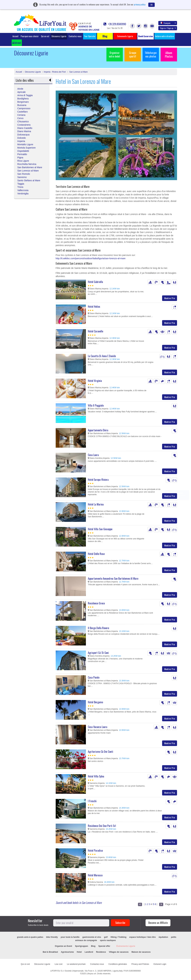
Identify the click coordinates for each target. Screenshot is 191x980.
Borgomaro (23, 102)
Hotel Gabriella (95, 282)
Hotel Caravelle (95, 331)
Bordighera (23, 99)
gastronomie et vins (92, 937)
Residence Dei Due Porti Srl (102, 826)
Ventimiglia (23, 194)
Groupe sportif (133, 55)
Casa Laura (93, 455)
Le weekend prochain (76, 964)
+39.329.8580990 (115, 24)
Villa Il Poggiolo (96, 405)
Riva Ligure (23, 161)
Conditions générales (118, 964)
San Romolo (24, 174)
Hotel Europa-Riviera (98, 480)
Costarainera (24, 125)
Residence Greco (96, 603)
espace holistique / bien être (142, 937)
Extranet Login (160, 964)
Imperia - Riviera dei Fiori (55, 72)
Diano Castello (25, 128)
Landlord (89, 952)
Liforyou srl (91, 974)
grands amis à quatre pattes (30, 937)
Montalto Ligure (25, 144)
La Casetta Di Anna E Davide (102, 356)
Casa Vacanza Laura (98, 727)
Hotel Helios (94, 307)
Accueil (15, 36)
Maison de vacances (141, 952)
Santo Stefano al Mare (29, 180)
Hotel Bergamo (95, 702)
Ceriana (21, 115)
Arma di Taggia (25, 95)
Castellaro (23, 112)
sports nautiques (108, 940)
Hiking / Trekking (118, 937)
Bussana (22, 105)
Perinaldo (22, 154)
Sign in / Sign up (168, 28)
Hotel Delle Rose (96, 554)
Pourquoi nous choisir (30, 36)
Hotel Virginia (95, 381)
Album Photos (169, 55)
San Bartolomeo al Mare (30, 167)
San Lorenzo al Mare (78, 72)
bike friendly (52, 937)
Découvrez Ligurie (59, 36)
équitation (163, 937)
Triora (20, 187)
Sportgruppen (82, 946)
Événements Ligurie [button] (125, 36)
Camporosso (24, 108)
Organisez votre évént (115, 55)
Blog (93, 946)
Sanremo (22, 177)
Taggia (21, 184)
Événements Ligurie (126, 946)
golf (106, 937)
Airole (20, 89)
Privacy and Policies (140, 964)
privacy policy (140, 4)
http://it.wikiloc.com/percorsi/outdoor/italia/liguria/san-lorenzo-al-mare (91, 258)
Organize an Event (63, 946)
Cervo (20, 118)
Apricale (22, 92)
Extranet (17, 43)
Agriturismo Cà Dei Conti (101, 752)
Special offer (104, 946)
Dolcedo (22, 138)
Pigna (20, 158)
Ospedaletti (23, 151)
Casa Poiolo (94, 677)
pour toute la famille (70, 937)
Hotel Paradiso (95, 850)
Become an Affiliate (158, 923)
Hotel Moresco (95, 875)
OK (152, 5)
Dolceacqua (23, 135)
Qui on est (45, 36)
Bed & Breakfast (50, 952)
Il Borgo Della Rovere (98, 628)
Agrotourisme (67, 952)
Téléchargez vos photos (151, 55)
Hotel (79, 952)
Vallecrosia (23, 190)
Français (168, 23)
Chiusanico (23, 121)
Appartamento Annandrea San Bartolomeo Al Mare (113, 579)
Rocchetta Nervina (27, 164)
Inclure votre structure (165, 36)
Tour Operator (90, 36)
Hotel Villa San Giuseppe (100, 529)
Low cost (59, 964)
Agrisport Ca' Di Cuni (98, 653)
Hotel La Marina (96, 504)
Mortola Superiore (27, 148)
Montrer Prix (170, 298)
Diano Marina (24, 131)
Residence (101, 952)
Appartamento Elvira (98, 430)
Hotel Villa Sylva (96, 776)
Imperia (21, 141)
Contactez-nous (75, 36)
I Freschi (92, 801)
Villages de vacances (119, 952)
